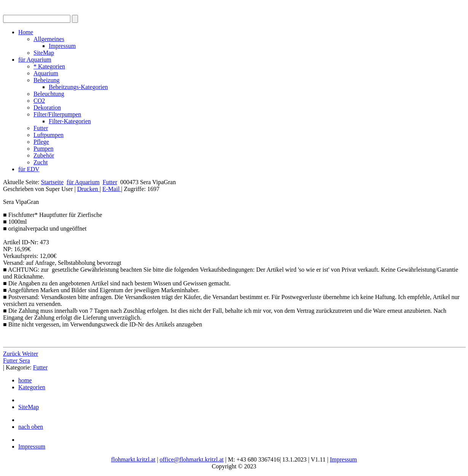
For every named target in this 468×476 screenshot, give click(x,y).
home (25, 380)
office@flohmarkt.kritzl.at (192, 459)
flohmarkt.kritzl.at (133, 459)
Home (26, 32)
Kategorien (32, 387)
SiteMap (44, 53)
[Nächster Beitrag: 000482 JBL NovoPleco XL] (30, 354)
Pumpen (43, 149)
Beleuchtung (49, 94)
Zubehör (44, 155)
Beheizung (46, 80)
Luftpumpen (49, 135)
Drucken (88, 189)
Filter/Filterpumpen (57, 114)
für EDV (29, 169)
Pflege (41, 142)
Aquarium (46, 73)
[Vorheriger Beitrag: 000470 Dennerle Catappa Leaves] (13, 354)
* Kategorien (49, 66)
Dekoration (47, 107)
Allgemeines (49, 39)
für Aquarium (35, 60)
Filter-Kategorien (70, 121)
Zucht (41, 162)
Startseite (53, 182)
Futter (41, 128)
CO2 (39, 101)
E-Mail (112, 189)
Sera (24, 361)
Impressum (62, 46)
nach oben (31, 427)
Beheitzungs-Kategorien (78, 87)
